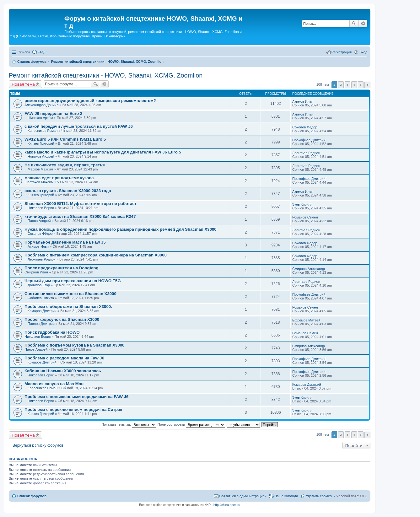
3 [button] (347, 85)
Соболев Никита (41, 298)
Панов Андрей (39, 221)
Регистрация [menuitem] (342, 52)
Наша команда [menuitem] (286, 496)
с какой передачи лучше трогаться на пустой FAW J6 (79, 126)
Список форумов (32, 496)
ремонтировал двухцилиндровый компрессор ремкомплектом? (90, 101)
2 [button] (341, 85)
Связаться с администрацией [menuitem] (243, 496)
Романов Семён (305, 217)
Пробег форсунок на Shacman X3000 (62, 319)
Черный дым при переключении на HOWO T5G (73, 281)
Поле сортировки (191, 424)
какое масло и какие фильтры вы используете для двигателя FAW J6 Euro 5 (103, 152)
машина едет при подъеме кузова (59, 178)
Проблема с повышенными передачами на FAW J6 (76, 397)
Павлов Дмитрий (41, 324)
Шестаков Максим (39, 182)
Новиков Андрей (41, 156)
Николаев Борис (41, 208)
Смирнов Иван (36, 272)
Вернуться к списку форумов (38, 445)
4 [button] (354, 85)
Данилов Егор (39, 285)
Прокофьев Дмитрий (309, 140)
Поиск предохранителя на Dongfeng (62, 268)
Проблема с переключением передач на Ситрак (73, 409)
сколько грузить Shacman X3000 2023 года (68, 191)
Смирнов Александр (309, 269)
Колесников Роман (43, 131)
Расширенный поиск (363, 24)
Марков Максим (40, 169)
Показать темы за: (129, 424)
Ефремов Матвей (306, 320)
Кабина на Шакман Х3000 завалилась (63, 371)
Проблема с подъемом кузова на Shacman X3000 (74, 345)
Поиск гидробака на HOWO (52, 332)
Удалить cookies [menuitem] (319, 496)
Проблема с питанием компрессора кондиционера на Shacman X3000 (96, 255)
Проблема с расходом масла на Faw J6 (64, 358)
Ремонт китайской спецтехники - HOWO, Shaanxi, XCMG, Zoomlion (106, 75)
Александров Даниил (41, 105)
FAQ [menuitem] (41, 52)
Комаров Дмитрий (42, 311)
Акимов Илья (303, 101)
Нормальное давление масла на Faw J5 (65, 242)
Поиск (354, 24)
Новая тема (23, 84)
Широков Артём (40, 118)
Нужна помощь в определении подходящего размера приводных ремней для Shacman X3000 (121, 229)
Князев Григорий (41, 143)
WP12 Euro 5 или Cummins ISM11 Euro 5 (65, 139)
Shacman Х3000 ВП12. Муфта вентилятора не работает (81, 204)
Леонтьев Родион (306, 153)
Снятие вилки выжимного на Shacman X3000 (70, 294)
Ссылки (24, 52)
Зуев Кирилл (302, 204)
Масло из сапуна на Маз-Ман (54, 384)
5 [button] (361, 85)
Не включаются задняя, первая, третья (65, 165)
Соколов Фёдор (305, 127)
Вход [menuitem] (363, 52)
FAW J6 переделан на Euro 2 (53, 113)
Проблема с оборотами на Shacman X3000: (68, 307)
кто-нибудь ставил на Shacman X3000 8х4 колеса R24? (80, 216)
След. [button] (367, 85)
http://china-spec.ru (227, 505)
